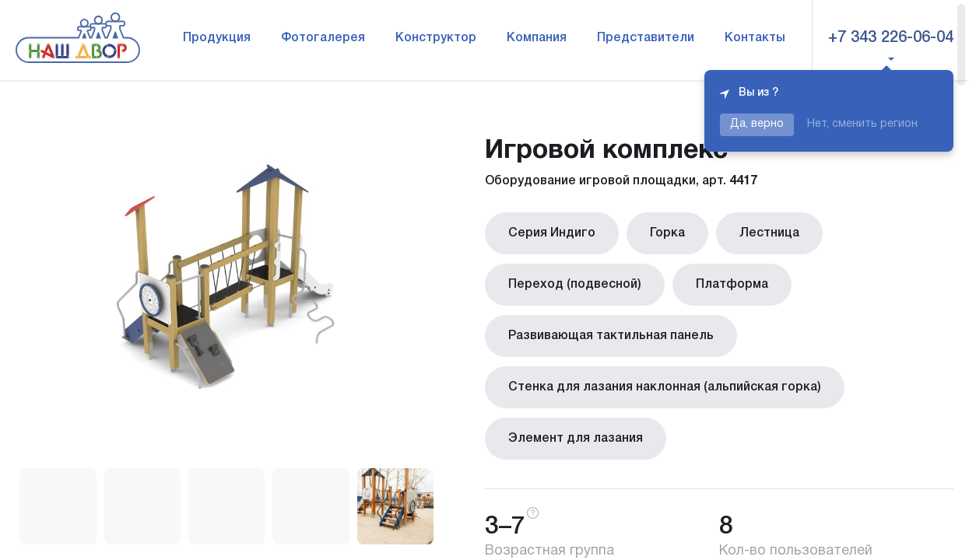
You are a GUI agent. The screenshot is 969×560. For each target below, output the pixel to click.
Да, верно (757, 124)
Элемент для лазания (576, 439)
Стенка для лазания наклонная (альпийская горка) (665, 387)
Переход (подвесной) (575, 285)
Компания (537, 38)
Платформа (732, 285)
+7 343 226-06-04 (891, 38)
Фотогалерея (323, 38)
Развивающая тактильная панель (611, 336)
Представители (646, 38)
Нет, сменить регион (862, 124)
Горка (667, 233)
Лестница (769, 233)
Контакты (755, 38)
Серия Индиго (552, 233)
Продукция (217, 38)
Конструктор (436, 38)
